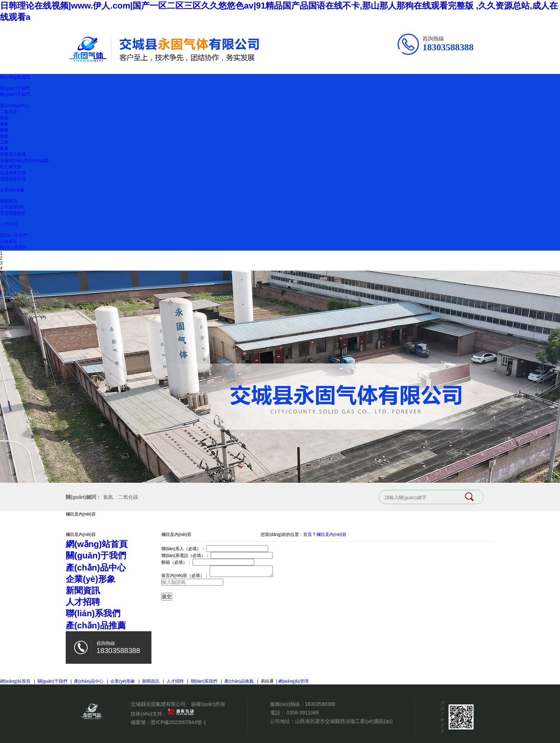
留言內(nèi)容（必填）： (185, 578)
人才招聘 (9, 224)
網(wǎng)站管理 (293, 681)
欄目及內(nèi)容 (331, 534)
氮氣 (4, 136)
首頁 (307, 534)
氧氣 (4, 124)
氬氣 (4, 118)
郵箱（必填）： (176, 562)
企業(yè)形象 (12, 190)
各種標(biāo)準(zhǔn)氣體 (24, 161)
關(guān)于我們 (15, 88)
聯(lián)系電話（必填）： (186, 556)
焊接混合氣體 (13, 154)
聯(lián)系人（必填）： (183, 549)
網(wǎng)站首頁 (15, 77)
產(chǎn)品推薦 (239, 681)
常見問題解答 (13, 213)
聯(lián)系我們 (13, 235)
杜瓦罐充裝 (11, 167)
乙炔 (4, 142)
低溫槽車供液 (13, 173)
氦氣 (4, 148)
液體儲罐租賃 (13, 179)
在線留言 (9, 241)
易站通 (269, 681)
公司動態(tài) (12, 207)
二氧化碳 (9, 112)
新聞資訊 (9, 201)
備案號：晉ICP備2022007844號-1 (169, 722)
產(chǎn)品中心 (15, 106)
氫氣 (4, 130)
